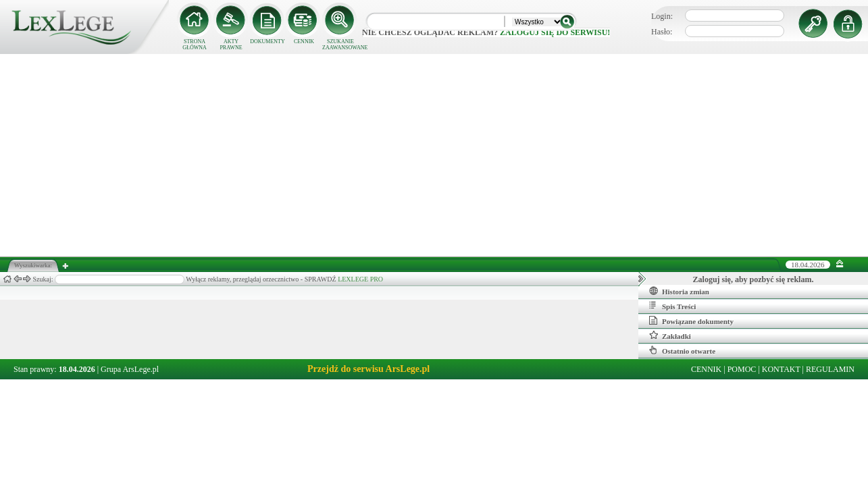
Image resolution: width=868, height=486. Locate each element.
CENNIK (304, 42)
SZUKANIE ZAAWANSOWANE (340, 45)
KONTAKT (781, 369)
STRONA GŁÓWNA (195, 45)
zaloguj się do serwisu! (555, 32)
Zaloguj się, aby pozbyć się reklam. (754, 279)
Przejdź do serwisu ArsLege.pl (368, 369)
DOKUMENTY (267, 42)
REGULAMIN (830, 369)
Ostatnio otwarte (682, 350)
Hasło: (662, 32)
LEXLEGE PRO (360, 279)
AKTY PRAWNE (231, 45)
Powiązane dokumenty (691, 321)
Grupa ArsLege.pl (130, 369)
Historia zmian (679, 291)
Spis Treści (672, 306)
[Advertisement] (434, 155)
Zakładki (670, 335)
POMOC (742, 369)
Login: (662, 16)
